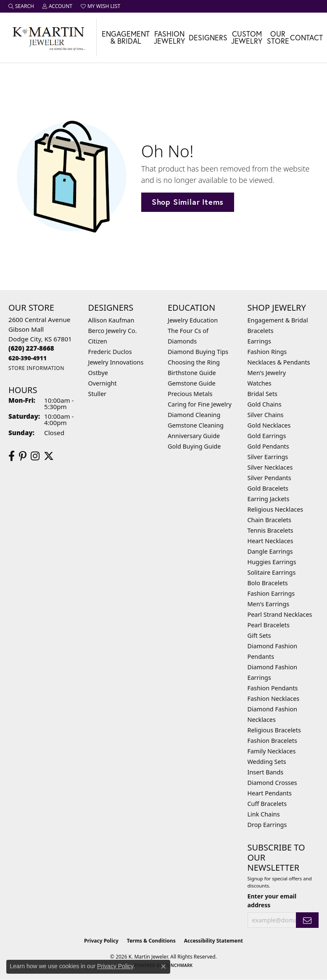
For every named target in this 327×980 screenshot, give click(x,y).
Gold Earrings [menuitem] (267, 436)
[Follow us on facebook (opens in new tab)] (12, 456)
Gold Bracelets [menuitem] (268, 488)
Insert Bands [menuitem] (266, 772)
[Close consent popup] (163, 967)
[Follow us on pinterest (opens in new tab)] (23, 456)
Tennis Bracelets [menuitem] (270, 530)
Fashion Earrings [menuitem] (271, 593)
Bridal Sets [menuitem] (263, 394)
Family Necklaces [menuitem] (272, 751)
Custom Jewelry (247, 38)
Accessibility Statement (214, 941)
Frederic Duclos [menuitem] (110, 352)
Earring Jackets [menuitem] (269, 499)
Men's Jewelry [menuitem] (267, 373)
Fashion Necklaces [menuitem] (274, 699)
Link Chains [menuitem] (264, 814)
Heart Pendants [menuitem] (270, 793)
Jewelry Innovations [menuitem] (116, 362)
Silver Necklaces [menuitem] (270, 467)
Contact (306, 38)
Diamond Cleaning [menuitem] (194, 415)
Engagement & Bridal (126, 38)
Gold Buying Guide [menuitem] (194, 446)
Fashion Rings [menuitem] (267, 352)
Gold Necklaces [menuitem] (269, 425)
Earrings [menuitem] (259, 341)
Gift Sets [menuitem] (259, 635)
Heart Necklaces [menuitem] (270, 541)
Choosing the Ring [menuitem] (194, 362)
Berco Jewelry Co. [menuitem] (113, 331)
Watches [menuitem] (260, 383)
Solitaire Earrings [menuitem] (272, 572)
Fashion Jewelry (169, 38)
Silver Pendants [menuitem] (269, 478)
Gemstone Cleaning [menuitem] (196, 425)
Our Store (278, 38)
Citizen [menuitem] (98, 341)
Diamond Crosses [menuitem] (272, 783)
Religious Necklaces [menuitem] (276, 509)
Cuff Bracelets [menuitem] (267, 804)
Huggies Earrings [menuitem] (272, 562)
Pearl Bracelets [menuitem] (269, 625)
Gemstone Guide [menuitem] (192, 383)
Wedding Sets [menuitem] (267, 762)
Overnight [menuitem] (103, 383)
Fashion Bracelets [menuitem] (272, 741)
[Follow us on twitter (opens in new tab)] (49, 456)
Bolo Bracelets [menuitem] (268, 583)
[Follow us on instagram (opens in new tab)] (35, 456)
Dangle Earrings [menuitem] (270, 551)
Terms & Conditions (151, 941)
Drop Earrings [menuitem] (267, 825)
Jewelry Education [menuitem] (193, 320)
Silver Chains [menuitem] (266, 415)
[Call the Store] (31, 348)
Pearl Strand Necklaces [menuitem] (280, 614)
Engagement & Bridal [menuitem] (278, 320)
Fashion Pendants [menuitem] (273, 688)
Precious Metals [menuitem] (190, 394)
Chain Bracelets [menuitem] (269, 520)
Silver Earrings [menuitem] (268, 457)
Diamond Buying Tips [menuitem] (198, 352)
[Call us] (28, 358)
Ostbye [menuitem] (98, 373)
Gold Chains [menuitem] (265, 404)
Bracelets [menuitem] (261, 331)
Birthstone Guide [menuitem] (192, 373)
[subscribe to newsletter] (307, 920)
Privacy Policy (101, 941)
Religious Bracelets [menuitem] (274, 730)
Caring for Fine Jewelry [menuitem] (200, 404)
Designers (208, 38)
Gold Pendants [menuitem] (268, 446)
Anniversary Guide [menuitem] (194, 436)
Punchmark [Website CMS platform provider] (179, 965)
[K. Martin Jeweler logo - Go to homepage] (48, 38)
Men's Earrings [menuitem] (269, 604)
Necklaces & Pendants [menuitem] (279, 362)
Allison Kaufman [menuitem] (111, 320)
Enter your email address (272, 901)
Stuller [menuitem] (97, 394)
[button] (21, 6)
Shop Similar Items (188, 202)
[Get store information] (36, 368)
